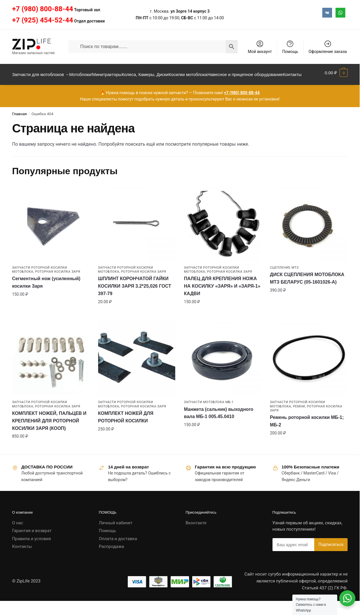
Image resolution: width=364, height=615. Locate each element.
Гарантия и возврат (32, 544)
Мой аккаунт (260, 47)
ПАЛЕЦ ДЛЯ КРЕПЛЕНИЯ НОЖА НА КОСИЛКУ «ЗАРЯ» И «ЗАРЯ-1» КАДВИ (222, 300)
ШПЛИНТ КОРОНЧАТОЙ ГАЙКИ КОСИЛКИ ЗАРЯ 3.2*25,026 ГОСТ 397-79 (135, 300)
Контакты (22, 560)
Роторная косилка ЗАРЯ (58, 285)
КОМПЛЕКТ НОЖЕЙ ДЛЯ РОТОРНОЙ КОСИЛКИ (126, 431)
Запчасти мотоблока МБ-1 (209, 416)
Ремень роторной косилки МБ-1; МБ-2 (307, 435)
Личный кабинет (116, 537)
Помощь (290, 47)
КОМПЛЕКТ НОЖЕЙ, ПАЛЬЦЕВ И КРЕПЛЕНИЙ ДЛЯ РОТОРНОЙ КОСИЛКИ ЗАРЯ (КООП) (49, 435)
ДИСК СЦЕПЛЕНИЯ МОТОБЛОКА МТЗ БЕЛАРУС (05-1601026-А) (307, 292)
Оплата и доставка (118, 553)
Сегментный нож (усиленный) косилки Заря (46, 296)
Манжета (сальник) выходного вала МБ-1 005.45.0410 (219, 427)
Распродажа (111, 560)
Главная (19, 128)
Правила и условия (32, 553)
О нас (18, 537)
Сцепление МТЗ (284, 281)
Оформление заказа (328, 47)
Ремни (299, 420)
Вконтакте (196, 537)
